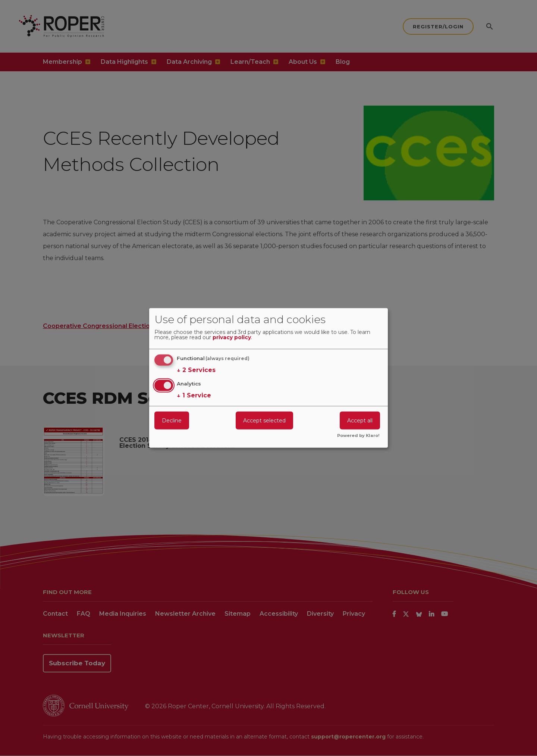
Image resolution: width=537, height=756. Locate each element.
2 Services (196, 370)
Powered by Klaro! (358, 436)
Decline (172, 420)
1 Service (194, 395)
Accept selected (264, 420)
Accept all (360, 420)
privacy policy (232, 338)
